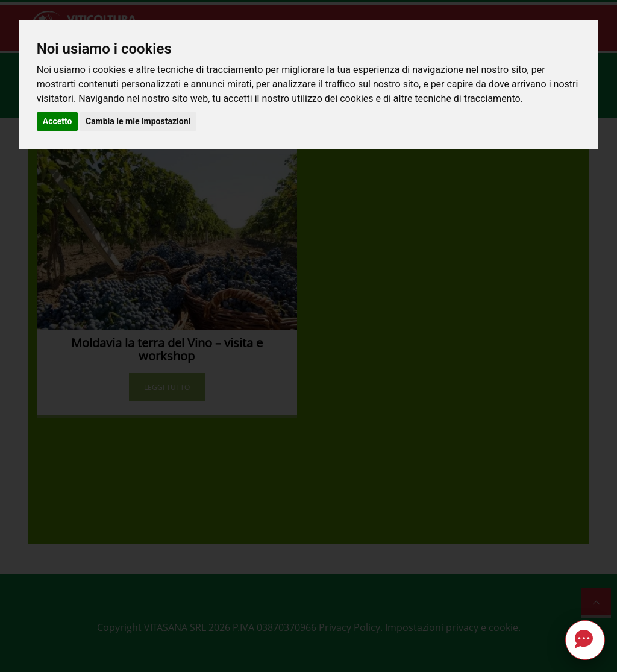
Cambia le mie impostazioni (138, 121)
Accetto (58, 121)
